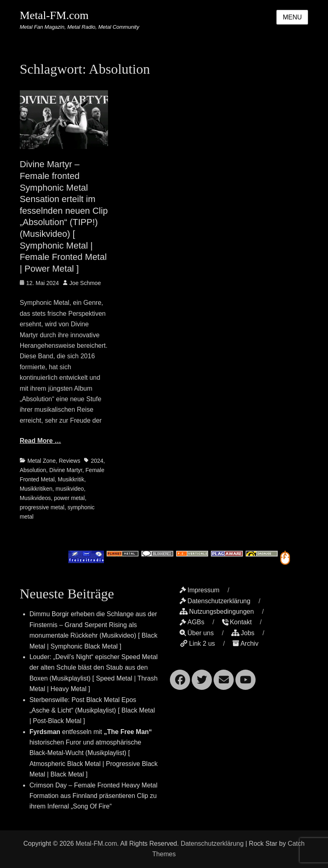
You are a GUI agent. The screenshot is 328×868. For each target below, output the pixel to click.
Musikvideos (35, 498)
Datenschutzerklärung (215, 601)
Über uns (197, 633)
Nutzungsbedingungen (217, 612)
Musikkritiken (36, 489)
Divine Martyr (66, 470)
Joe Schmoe (85, 283)
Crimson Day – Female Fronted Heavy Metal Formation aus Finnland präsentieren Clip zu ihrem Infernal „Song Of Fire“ (94, 796)
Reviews (69, 461)
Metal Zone (42, 461)
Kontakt (237, 622)
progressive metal (42, 507)
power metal (69, 498)
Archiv (245, 644)
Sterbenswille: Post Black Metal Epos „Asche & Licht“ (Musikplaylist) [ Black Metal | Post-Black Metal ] (92, 711)
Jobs (243, 633)
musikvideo (70, 489)
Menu (292, 17)
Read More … (40, 441)
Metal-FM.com (54, 15)
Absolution (33, 470)
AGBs (192, 622)
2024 (97, 461)
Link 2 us (197, 644)
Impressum (199, 590)
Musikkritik (71, 479)
